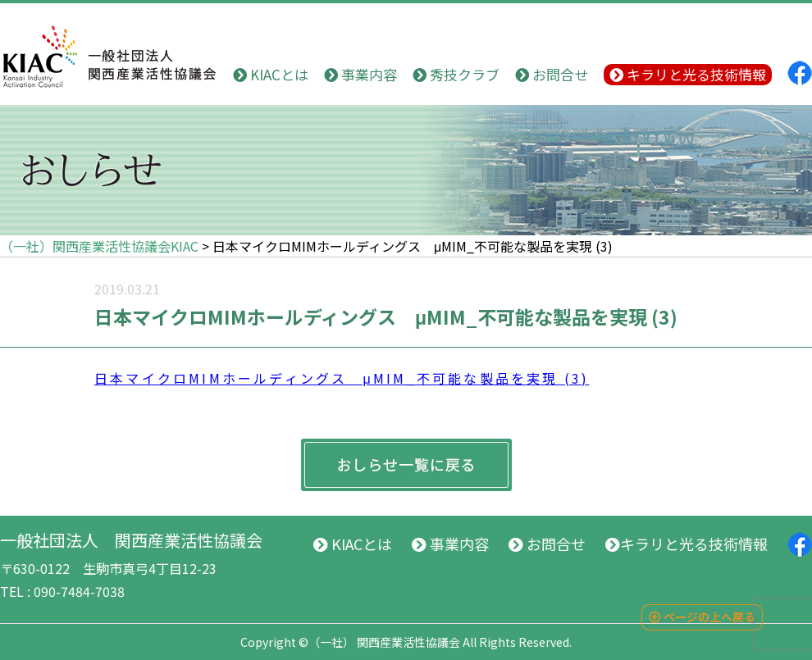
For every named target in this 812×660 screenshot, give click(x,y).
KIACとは (271, 74)
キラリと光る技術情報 (688, 74)
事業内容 (360, 74)
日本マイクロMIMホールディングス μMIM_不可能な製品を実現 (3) (342, 378)
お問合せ (552, 74)
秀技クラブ (456, 74)
